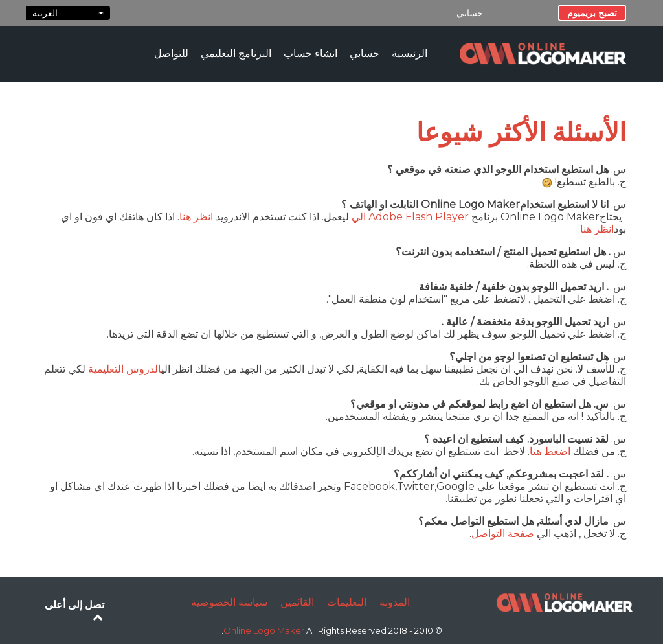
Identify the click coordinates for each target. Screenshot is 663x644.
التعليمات (347, 602)
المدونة (395, 602)
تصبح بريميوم (592, 13)
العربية (68, 13)
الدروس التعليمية (125, 369)
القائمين (297, 602)
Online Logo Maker (265, 630)
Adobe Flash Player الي (410, 217)
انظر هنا (196, 217)
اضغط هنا (550, 451)
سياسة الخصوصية (229, 602)
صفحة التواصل (503, 534)
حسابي (470, 13)
